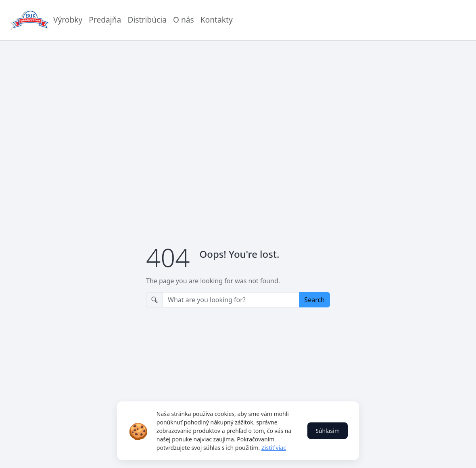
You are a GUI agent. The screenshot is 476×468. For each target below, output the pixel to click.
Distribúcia (147, 20)
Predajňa (105, 20)
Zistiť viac (274, 448)
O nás (184, 20)
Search (314, 300)
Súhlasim (328, 431)
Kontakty (217, 20)
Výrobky (68, 20)
